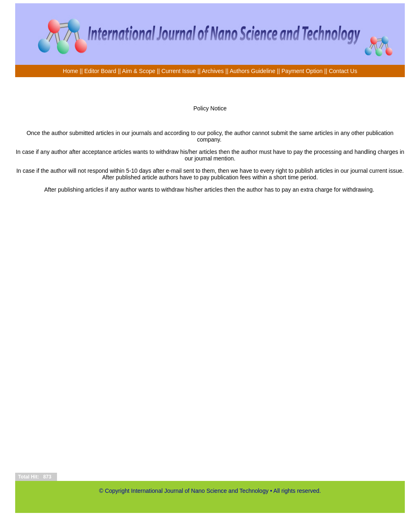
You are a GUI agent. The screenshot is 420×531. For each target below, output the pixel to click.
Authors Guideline (252, 71)
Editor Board (100, 71)
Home (70, 71)
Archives (213, 71)
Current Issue (179, 71)
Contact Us (343, 71)
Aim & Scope (140, 71)
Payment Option (302, 71)
